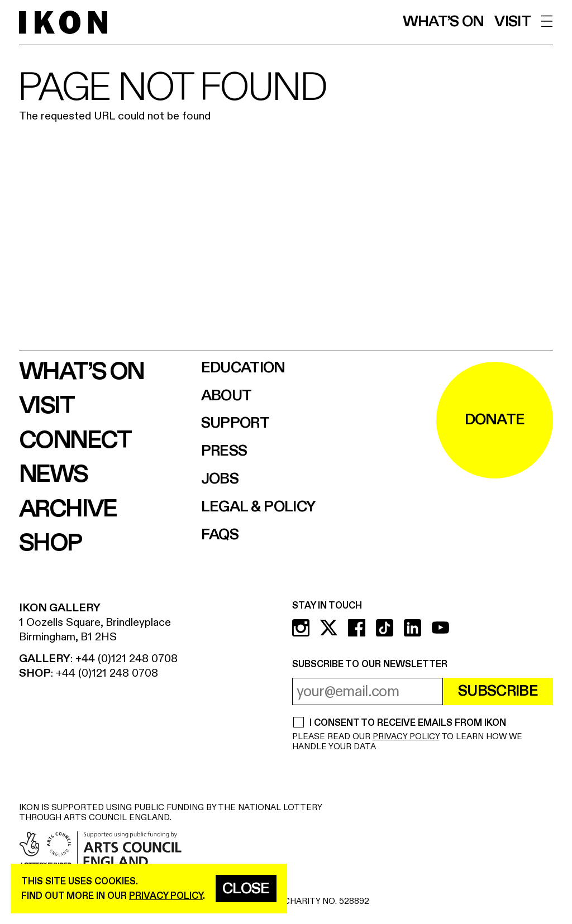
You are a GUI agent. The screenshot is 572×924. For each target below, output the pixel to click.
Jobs (220, 479)
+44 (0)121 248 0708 (127, 659)
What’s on (444, 22)
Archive (68, 509)
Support (235, 423)
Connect (75, 441)
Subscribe (498, 691)
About (227, 396)
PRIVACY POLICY (406, 737)
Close (246, 889)
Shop (50, 543)
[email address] (368, 691)
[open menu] (547, 21)
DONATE (495, 420)
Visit (513, 22)
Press (224, 451)
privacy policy (166, 896)
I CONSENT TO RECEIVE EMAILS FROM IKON (407, 723)
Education (243, 368)
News (53, 475)
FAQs (220, 535)
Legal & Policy (258, 507)
